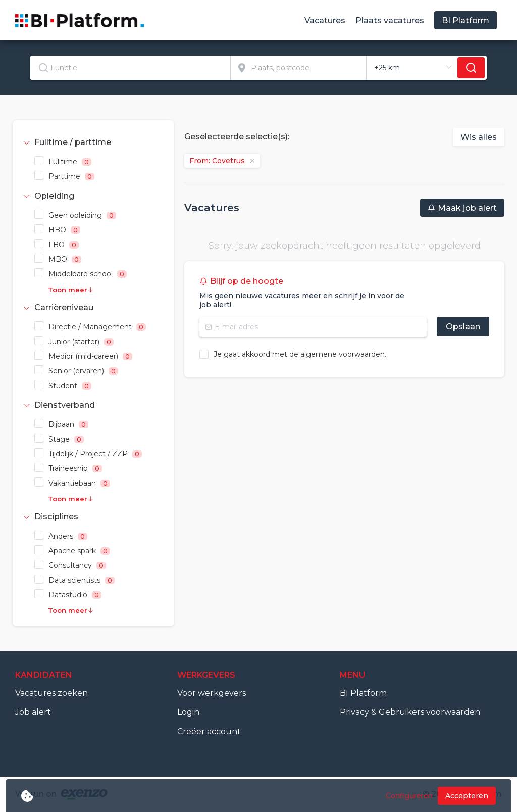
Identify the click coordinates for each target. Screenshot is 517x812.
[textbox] (130, 68)
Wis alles (479, 137)
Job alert (33, 712)
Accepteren (467, 796)
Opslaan (463, 327)
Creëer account (209, 731)
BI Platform (363, 693)
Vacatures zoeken (51, 693)
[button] (93, 142)
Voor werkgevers (212, 693)
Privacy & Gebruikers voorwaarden (410, 712)
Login (188, 712)
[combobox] (131, 68)
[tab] (93, 142)
